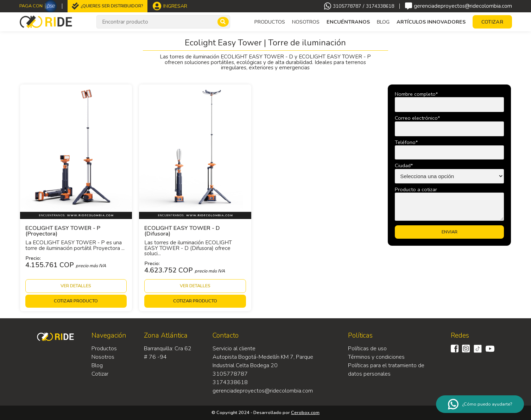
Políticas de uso (367, 349)
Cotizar (100, 374)
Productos (104, 349)
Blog (383, 22)
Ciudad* (404, 165)
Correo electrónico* (417, 118)
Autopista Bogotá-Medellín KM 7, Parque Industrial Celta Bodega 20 (263, 361)
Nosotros (306, 22)
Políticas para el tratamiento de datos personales (386, 370)
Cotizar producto (76, 301)
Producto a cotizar (416, 189)
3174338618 (380, 6)
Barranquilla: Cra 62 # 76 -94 (168, 353)
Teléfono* (406, 142)
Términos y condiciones (376, 357)
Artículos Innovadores (431, 22)
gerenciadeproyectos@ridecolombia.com (459, 6)
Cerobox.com (305, 413)
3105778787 (347, 6)
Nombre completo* (416, 94)
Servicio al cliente (234, 349)
